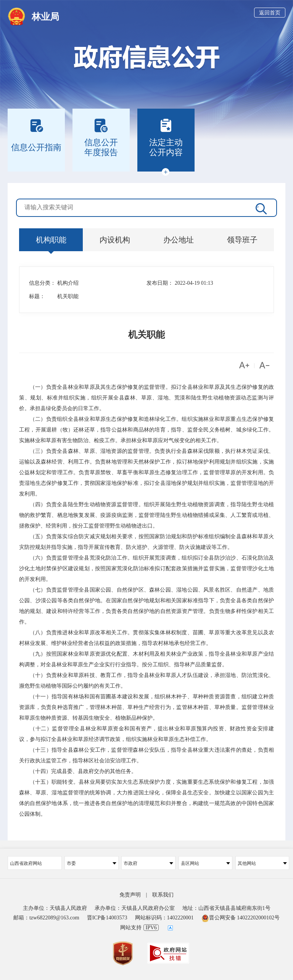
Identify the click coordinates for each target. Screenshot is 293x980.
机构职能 (51, 240)
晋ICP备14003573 (107, 918)
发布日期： (160, 283)
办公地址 (179, 240)
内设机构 (115, 240)
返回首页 (270, 13)
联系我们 (163, 895)
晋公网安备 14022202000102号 (241, 918)
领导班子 (242, 240)
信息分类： (42, 283)
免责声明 (130, 895)
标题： (37, 296)
